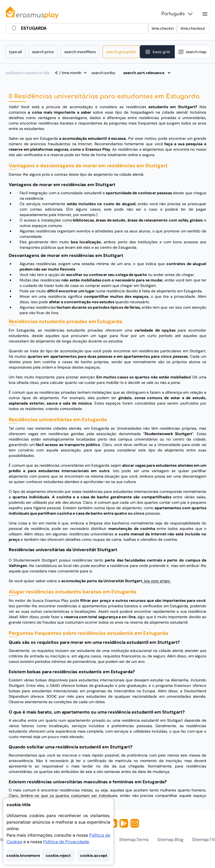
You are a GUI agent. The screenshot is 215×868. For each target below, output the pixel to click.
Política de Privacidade (66, 842)
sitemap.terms (134, 840)
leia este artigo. (157, 581)
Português (177, 14)
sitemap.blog (170, 840)
